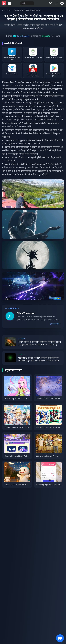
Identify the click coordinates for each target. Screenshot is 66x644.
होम (3, 11)
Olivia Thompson (26, 313)
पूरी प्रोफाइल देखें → (55, 324)
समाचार (9, 11)
